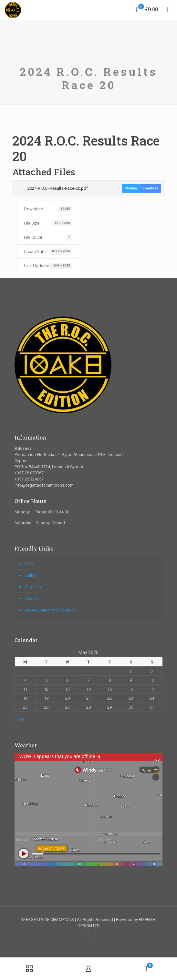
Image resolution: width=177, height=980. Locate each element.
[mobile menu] (168, 10)
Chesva (32, 598)
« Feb (20, 720)
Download (150, 188)
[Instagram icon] (95, 935)
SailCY (31, 575)
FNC (29, 564)
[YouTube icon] (89, 935)
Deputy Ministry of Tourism (50, 610)
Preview (131, 188)
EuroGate (34, 587)
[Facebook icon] (82, 935)
